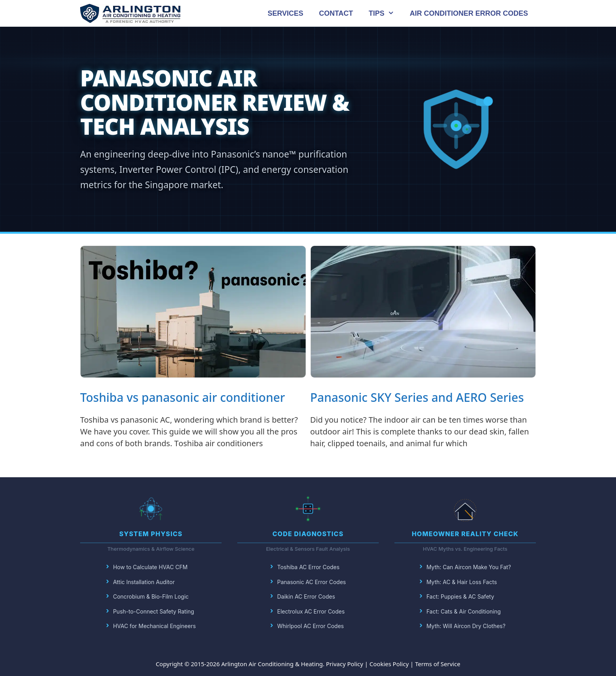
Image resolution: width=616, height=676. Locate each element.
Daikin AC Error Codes (306, 596)
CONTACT (336, 13)
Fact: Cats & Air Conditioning (463, 611)
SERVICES (285, 13)
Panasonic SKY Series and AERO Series (417, 397)
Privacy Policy (345, 664)
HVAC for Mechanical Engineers (155, 626)
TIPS (385, 13)
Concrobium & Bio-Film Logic (151, 596)
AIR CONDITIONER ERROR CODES (469, 13)
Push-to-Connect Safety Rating (154, 611)
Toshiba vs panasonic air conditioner (182, 397)
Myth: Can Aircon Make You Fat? (468, 567)
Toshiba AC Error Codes (309, 567)
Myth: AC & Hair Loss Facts (461, 582)
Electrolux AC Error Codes (311, 611)
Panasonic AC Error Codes (312, 582)
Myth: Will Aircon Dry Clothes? (466, 626)
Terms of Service (437, 664)
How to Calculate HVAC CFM (150, 567)
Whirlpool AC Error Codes (311, 626)
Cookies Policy (389, 664)
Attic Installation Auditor (144, 582)
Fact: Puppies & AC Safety (460, 596)
